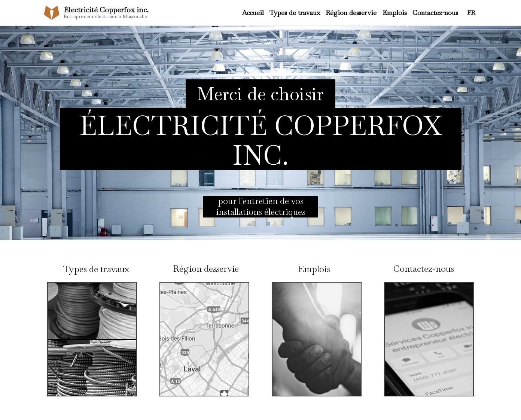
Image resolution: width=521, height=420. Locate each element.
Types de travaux (295, 13)
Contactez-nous (435, 13)
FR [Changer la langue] (471, 13)
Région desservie (351, 13)
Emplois (395, 13)
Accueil (253, 13)
